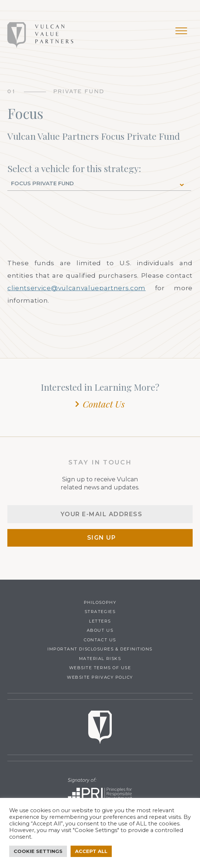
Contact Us (104, 404)
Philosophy (100, 602)
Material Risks (100, 659)
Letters (100, 621)
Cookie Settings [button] (38, 851)
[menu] (181, 32)
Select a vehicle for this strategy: (74, 168)
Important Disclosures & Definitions (100, 649)
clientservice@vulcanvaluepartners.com (76, 288)
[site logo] (40, 35)
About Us (100, 630)
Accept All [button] (91, 851)
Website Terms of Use (100, 668)
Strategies (100, 612)
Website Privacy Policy (100, 677)
